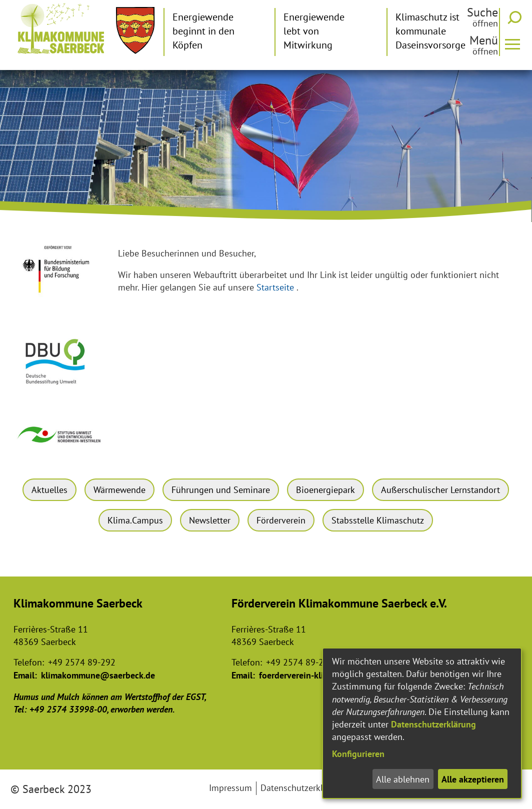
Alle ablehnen (403, 779)
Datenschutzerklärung (433, 724)
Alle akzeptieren (473, 779)
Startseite (275, 287)
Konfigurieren (358, 754)
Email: (25, 675)
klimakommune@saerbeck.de (98, 675)
